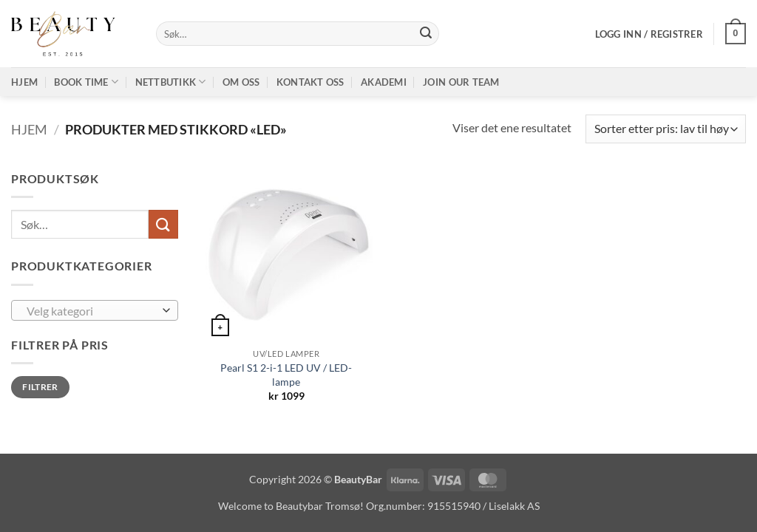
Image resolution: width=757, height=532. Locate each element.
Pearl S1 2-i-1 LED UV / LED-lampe (286, 375)
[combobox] (95, 310)
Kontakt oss (310, 82)
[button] (649, 34)
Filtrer (40, 387)
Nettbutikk (171, 82)
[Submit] (426, 34)
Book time (86, 82)
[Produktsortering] (666, 129)
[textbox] (91, 311)
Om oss (241, 82)
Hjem (24, 82)
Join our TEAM (461, 82)
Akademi (384, 82)
